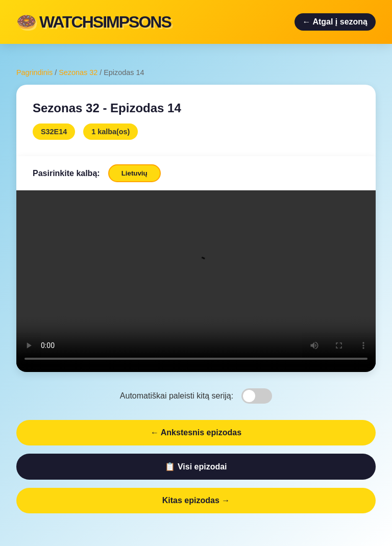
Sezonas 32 (78, 72)
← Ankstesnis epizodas (196, 432)
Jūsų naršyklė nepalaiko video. (196, 280)
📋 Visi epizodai (196, 467)
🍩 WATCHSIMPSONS (94, 22)
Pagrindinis (34, 72)
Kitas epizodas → (196, 500)
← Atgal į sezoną (335, 22)
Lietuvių (134, 173)
